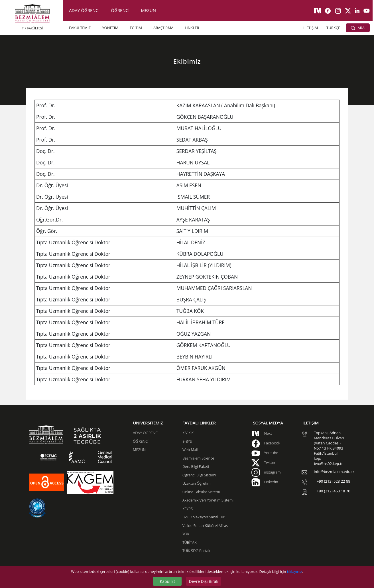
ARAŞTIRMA (163, 28)
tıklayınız (294, 571)
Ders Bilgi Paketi (196, 466)
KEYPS (188, 509)
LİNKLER (192, 28)
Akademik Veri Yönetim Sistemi (208, 500)
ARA (358, 28)
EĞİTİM (136, 28)
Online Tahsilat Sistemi (201, 492)
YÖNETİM (110, 28)
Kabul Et (167, 581)
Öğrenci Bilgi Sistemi (199, 475)
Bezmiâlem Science (198, 458)
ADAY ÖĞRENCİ (84, 10)
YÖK (186, 534)
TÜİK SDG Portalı (196, 551)
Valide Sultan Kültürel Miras (205, 525)
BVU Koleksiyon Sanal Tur (204, 517)
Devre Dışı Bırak (203, 581)
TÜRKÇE (333, 28)
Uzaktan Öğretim (196, 483)
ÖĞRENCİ (120, 10)
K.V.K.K (188, 433)
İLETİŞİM (311, 28)
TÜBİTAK (190, 542)
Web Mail (190, 450)
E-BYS (187, 441)
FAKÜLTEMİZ (80, 28)
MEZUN (148, 10)
